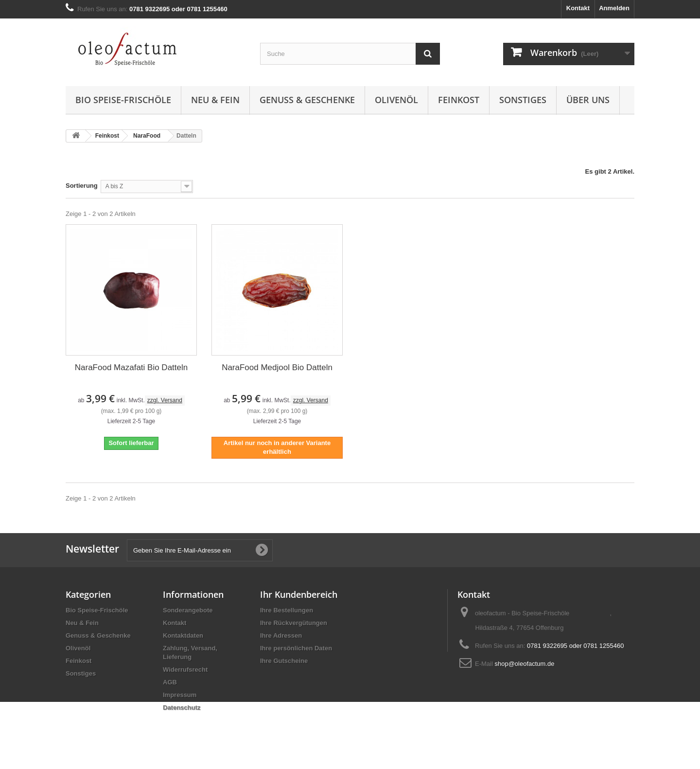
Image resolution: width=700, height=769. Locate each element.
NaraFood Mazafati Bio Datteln (131, 367)
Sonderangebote (188, 610)
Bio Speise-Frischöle (123, 100)
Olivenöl (396, 100)
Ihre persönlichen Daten (296, 648)
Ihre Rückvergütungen (294, 623)
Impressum (180, 695)
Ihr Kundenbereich (299, 594)
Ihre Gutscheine (284, 661)
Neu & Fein (215, 100)
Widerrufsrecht (185, 670)
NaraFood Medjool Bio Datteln (277, 367)
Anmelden (614, 8)
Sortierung (82, 186)
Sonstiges (523, 100)
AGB (170, 682)
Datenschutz (182, 707)
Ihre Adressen (281, 635)
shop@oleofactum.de (524, 664)
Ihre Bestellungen (287, 610)
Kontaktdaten (183, 635)
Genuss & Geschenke (307, 100)
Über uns (588, 100)
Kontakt (578, 8)
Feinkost (459, 100)
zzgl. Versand (165, 400)
